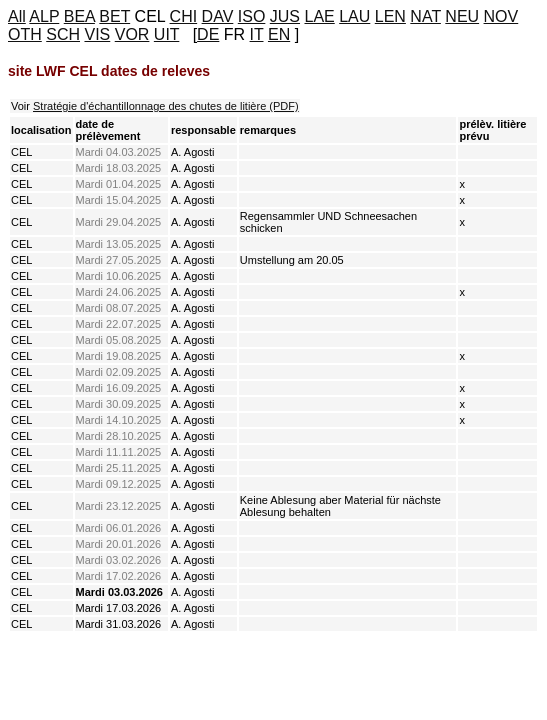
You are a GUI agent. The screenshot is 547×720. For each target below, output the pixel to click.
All (17, 16)
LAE (319, 16)
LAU (354, 16)
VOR (132, 34)
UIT (166, 34)
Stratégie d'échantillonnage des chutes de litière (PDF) (166, 106)
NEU (462, 16)
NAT (425, 16)
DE (208, 34)
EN (279, 34)
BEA (79, 16)
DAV (218, 16)
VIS (97, 34)
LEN (390, 16)
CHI (184, 16)
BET (114, 16)
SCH (63, 34)
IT (257, 34)
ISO (252, 16)
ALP (44, 16)
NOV (501, 16)
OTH (25, 34)
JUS (285, 16)
